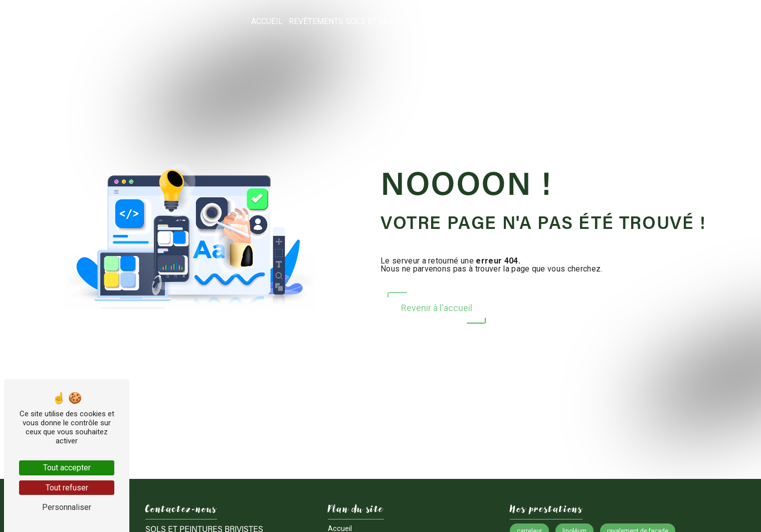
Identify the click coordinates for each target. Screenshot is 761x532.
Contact (729, 21)
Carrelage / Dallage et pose (465, 21)
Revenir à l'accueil (437, 308)
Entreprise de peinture (579, 21)
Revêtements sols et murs (345, 21)
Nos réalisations (670, 21)
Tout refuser (67, 488)
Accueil (267, 21)
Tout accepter (67, 468)
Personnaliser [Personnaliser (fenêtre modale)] (67, 507)
